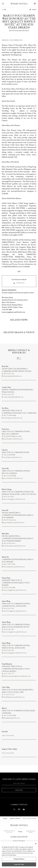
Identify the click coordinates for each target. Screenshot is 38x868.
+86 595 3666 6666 (10, 520)
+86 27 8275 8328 (9, 564)
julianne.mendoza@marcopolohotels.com (17, 676)
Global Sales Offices (19, 837)
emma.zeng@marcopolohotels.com (15, 590)
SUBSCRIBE (19, 790)
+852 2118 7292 (9, 394)
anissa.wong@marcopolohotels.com (15, 611)
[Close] (36, 844)
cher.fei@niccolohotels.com (12, 457)
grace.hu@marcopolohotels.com (14, 522)
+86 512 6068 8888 (10, 476)
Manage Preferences (19, 859)
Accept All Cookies (19, 864)
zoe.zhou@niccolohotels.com (13, 418)
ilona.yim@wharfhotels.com (12, 376)
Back (4, 10)
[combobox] (19, 358)
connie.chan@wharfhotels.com (13, 397)
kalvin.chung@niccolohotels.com (14, 499)
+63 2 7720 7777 (9, 674)
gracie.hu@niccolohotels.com (13, 478)
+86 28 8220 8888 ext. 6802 (12, 436)
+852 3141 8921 (9, 497)
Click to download (8, 735)
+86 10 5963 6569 (9, 543)
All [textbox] (18, 358)
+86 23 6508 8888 (9, 455)
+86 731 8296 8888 (10, 715)
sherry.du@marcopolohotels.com (14, 567)
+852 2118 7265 (9, 374)
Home (5, 819)
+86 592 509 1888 (9, 588)
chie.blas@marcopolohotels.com (14, 697)
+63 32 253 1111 (9, 695)
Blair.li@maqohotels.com (11, 718)
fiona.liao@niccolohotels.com (13, 439)
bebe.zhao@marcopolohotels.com (14, 546)
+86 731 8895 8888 (10, 415)
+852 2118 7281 (9, 608)
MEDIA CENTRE (15, 819)
